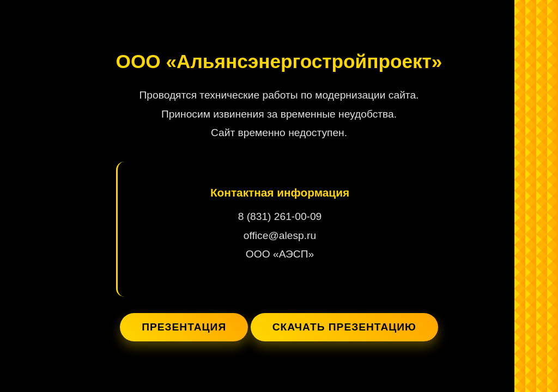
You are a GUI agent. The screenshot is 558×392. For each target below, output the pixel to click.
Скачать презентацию (344, 327)
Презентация (184, 327)
